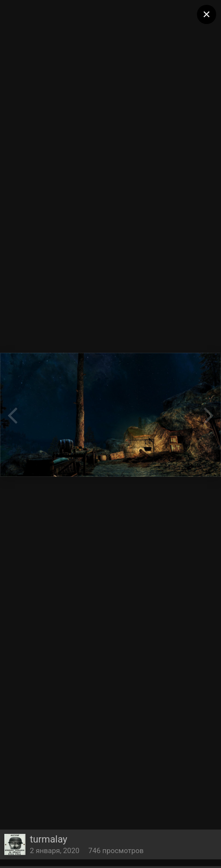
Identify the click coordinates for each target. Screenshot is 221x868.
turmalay (49, 839)
